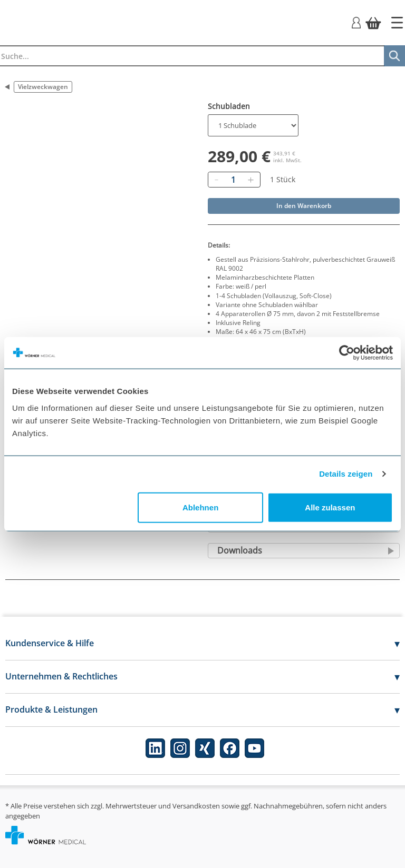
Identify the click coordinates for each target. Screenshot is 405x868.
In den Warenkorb (304, 206)
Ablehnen (200, 507)
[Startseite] (397, 23)
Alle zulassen (330, 507)
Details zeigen (346, 474)
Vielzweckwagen (43, 87)
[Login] (356, 22)
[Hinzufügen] (250, 180)
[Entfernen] (216, 180)
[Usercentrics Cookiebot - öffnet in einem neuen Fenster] (347, 353)
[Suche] (394, 56)
